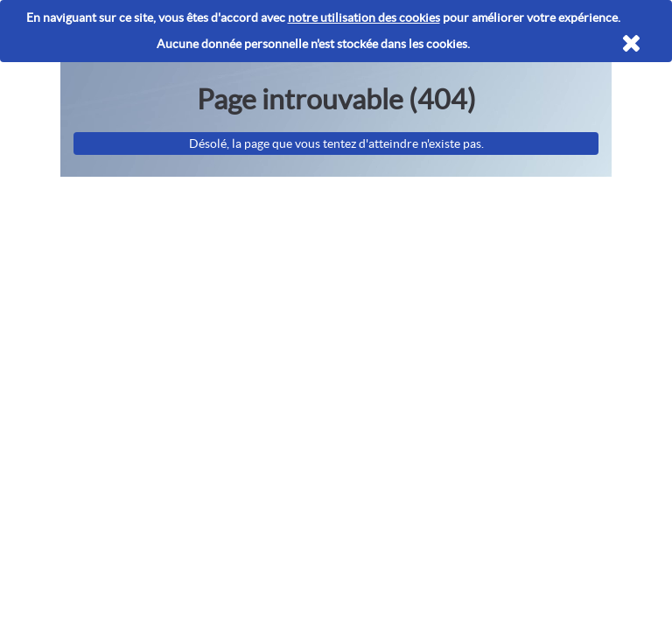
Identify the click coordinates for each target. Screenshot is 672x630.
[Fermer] (631, 44)
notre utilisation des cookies (364, 17)
